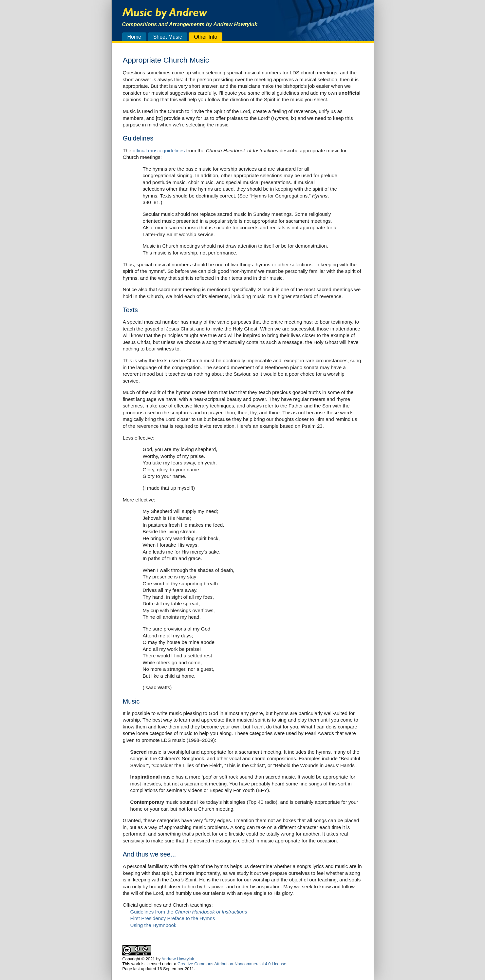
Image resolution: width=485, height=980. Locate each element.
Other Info (205, 37)
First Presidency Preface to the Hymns (172, 918)
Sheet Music (168, 37)
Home (134, 37)
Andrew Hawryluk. (178, 959)
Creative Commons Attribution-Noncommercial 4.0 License (232, 964)
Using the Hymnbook (153, 925)
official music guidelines (159, 151)
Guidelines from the (188, 912)
